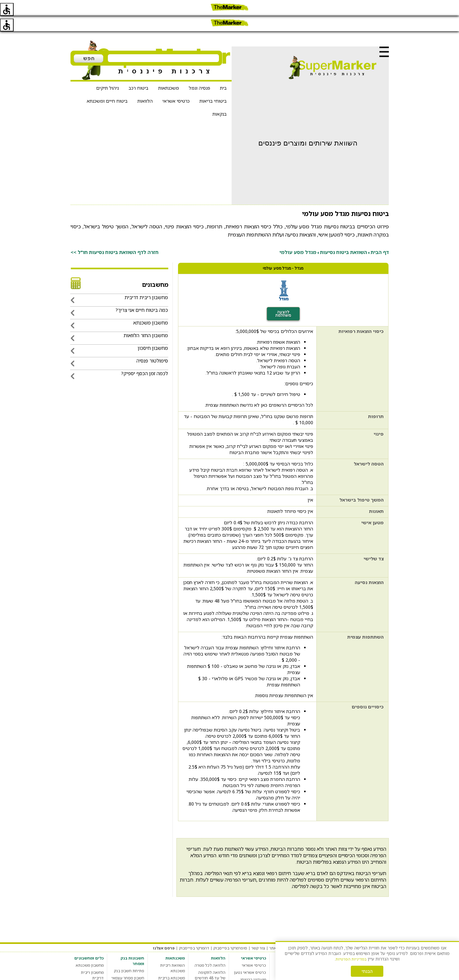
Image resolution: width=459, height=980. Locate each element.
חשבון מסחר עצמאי (128, 962)
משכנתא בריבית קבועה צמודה (172, 965)
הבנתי (367, 971)
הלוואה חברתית (212, 977)
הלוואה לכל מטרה (210, 950)
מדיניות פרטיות (336, 932)
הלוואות (145, 85)
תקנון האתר (363, 932)
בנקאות (220, 98)
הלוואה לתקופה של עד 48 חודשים (210, 960)
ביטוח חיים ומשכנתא (107, 85)
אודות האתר (280, 932)
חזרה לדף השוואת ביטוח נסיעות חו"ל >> (115, 236)
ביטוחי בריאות (213, 85)
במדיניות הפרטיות (351, 959)
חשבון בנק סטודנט (128, 977)
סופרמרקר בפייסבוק (230, 932)
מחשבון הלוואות (212, 969)
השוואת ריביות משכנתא (172, 952)
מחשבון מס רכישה (88, 969)
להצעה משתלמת (283, 298)
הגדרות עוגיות (306, 932)
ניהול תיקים (108, 72)
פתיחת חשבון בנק (129, 955)
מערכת (383, 932)
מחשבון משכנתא (90, 950)
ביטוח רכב (139, 72)
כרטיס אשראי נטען (250, 957)
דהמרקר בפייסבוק (194, 932)
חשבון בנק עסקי (131, 969)
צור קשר (258, 932)
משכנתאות (169, 72)
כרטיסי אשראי (176, 85)
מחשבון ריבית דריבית (92, 960)
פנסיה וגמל (199, 72)
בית (223, 72)
